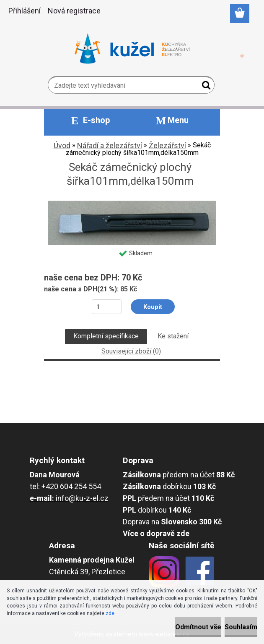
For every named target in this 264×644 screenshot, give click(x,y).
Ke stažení (173, 336)
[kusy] (107, 307)
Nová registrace (74, 11)
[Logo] (132, 49)
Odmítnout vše (198, 627)
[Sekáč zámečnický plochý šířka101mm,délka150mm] (132, 204)
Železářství (167, 145)
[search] (205, 87)
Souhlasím (241, 627)
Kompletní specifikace (106, 336)
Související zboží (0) (131, 351)
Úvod (62, 145)
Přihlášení (25, 11)
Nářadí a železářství (110, 145)
